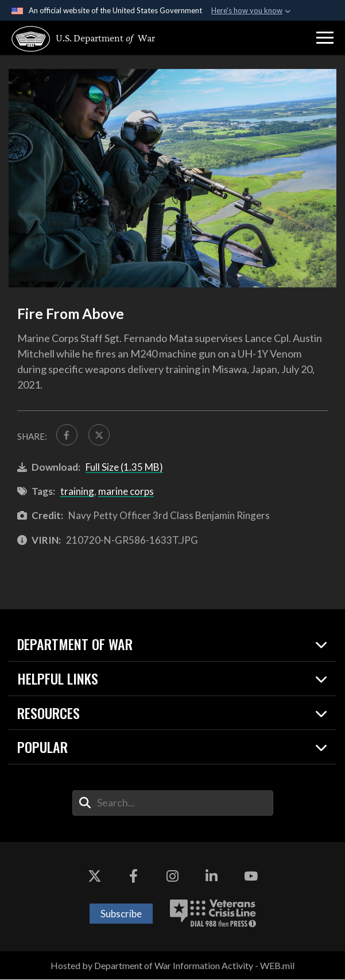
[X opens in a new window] (95, 877)
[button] (325, 38)
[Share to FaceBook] (67, 435)
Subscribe (121, 914)
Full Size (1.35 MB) (124, 468)
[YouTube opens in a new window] (251, 877)
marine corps (126, 492)
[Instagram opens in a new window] (173, 877)
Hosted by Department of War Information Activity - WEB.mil (172, 966)
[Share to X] (100, 435)
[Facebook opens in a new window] (134, 877)
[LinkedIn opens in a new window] (212, 877)
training (77, 492)
